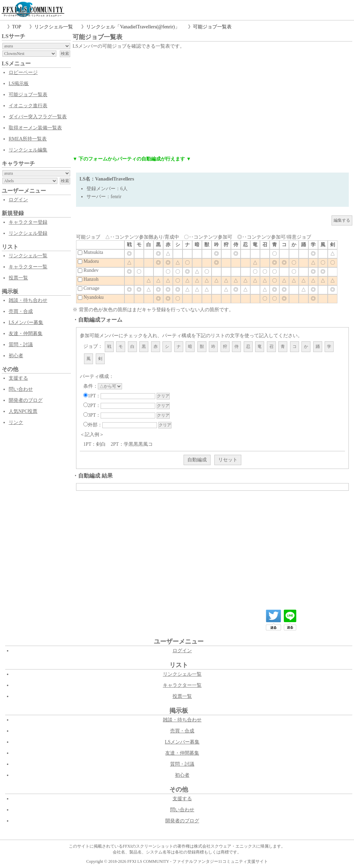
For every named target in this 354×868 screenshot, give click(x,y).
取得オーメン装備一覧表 (35, 128)
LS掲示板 (19, 84)
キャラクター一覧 (28, 267)
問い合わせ (21, 389)
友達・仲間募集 (26, 334)
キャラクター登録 (28, 222)
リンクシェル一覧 (54, 27)
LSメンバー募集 (26, 322)
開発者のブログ (26, 400)
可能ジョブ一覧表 (212, 27)
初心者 (16, 356)
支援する (18, 378)
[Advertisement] (212, 103)
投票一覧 (18, 278)
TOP (17, 27)
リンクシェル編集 (28, 150)
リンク (16, 422)
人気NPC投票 (23, 411)
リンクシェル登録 (28, 233)
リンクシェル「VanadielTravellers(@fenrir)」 (133, 27)
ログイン (18, 200)
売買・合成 (21, 311)
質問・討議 (21, 345)
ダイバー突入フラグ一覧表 (38, 117)
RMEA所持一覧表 (28, 139)
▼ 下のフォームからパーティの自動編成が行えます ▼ (132, 159)
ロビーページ (23, 72)
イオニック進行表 (28, 106)
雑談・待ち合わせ (28, 300)
